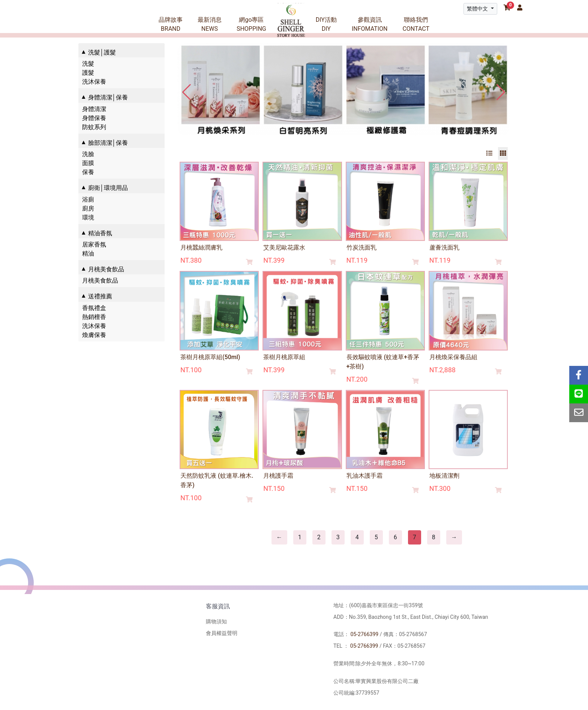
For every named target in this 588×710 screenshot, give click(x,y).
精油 (88, 253)
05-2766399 (364, 634)
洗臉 (88, 154)
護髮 (88, 73)
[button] (501, 92)
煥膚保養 (94, 335)
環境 (88, 217)
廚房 (88, 208)
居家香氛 (94, 244)
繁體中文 (478, 9)
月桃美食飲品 (100, 281)
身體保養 (94, 118)
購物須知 (216, 621)
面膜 (88, 163)
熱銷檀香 (94, 317)
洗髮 (88, 64)
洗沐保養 (94, 82)
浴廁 (88, 199)
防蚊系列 (94, 127)
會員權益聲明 (222, 633)
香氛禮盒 (94, 308)
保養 (88, 172)
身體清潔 (94, 109)
